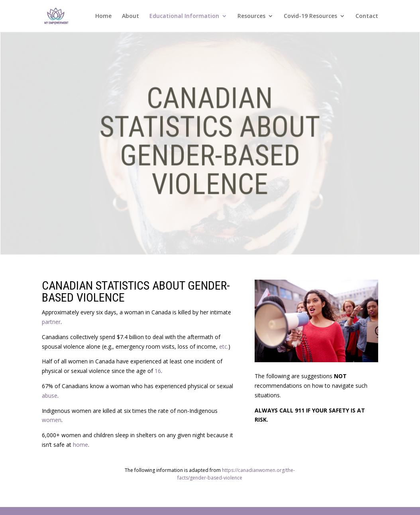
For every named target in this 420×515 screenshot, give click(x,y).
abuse (50, 396)
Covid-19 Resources (310, 16)
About (131, 16)
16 (158, 371)
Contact (367, 16)
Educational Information (184, 16)
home (80, 445)
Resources (251, 16)
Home (103, 16)
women (52, 420)
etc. (224, 346)
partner (51, 322)
